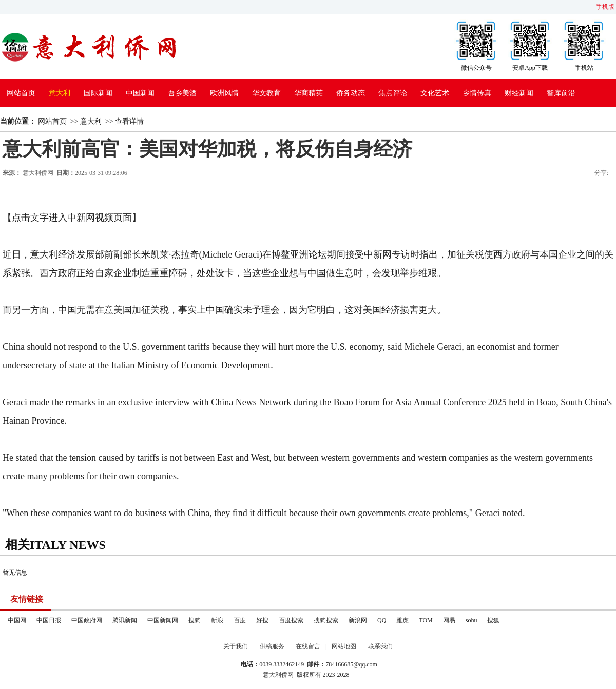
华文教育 (266, 93)
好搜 (262, 620)
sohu (471, 620)
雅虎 (402, 620)
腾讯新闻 (125, 620)
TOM (426, 620)
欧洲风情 (224, 93)
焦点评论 (393, 93)
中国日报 (49, 620)
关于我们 (236, 646)
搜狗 (195, 620)
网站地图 (344, 646)
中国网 (17, 620)
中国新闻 (140, 93)
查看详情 (129, 121)
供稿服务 (272, 646)
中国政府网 (87, 620)
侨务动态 (351, 93)
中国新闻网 (163, 620)
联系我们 (380, 646)
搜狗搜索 (326, 620)
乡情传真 (477, 93)
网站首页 (21, 93)
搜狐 (493, 620)
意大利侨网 (38, 173)
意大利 (60, 93)
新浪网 (358, 620)
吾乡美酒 (182, 93)
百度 (240, 620)
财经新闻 (519, 93)
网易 (449, 620)
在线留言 (308, 646)
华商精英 (309, 93)
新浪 (217, 620)
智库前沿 (561, 93)
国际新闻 (98, 93)
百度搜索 (291, 620)
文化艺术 (435, 93)
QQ (382, 620)
